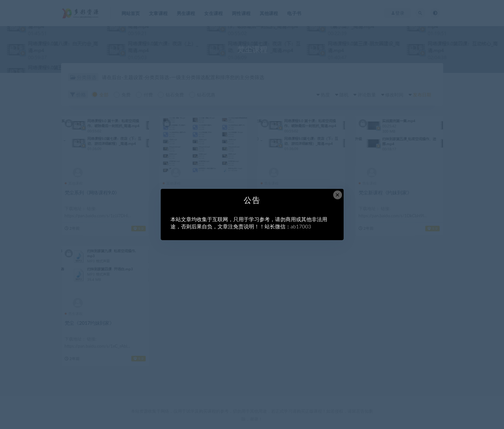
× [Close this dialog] (338, 195)
